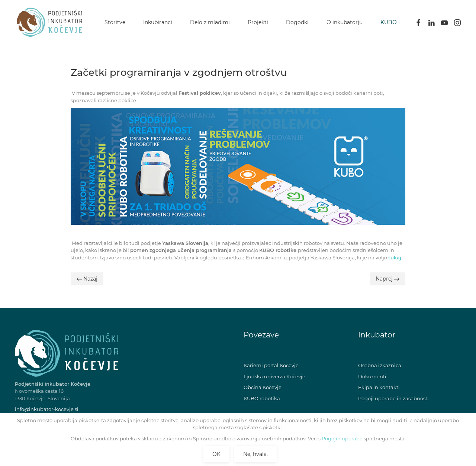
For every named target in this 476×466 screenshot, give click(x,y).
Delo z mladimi (210, 22)
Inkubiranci (158, 22)
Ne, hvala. (255, 454)
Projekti (258, 22)
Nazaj (87, 279)
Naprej (387, 279)
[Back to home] (51, 22)
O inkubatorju (345, 22)
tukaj (395, 258)
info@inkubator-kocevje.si (47, 409)
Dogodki (297, 22)
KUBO (389, 22)
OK (216, 454)
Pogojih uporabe (342, 439)
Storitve (115, 22)
